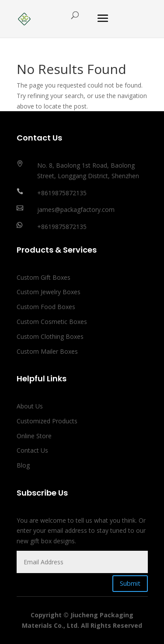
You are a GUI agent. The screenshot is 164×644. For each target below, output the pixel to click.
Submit (130, 583)
